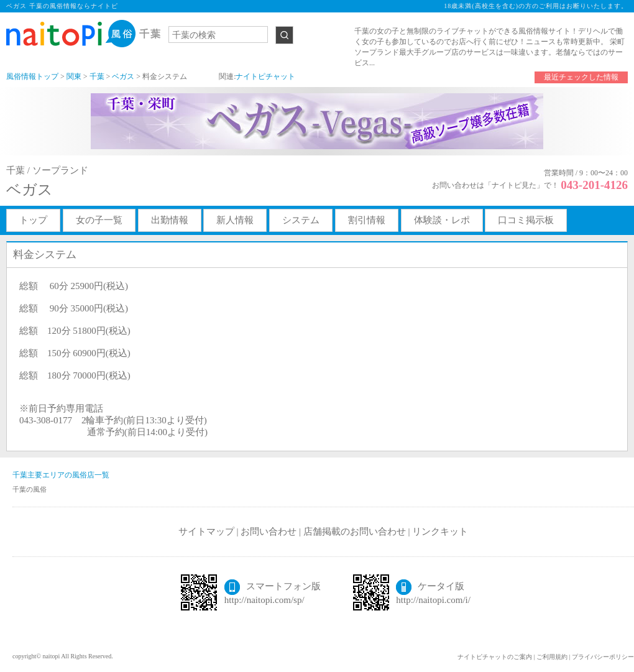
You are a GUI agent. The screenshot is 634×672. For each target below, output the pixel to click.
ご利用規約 (552, 657)
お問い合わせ (269, 532)
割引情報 (367, 220)
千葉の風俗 (30, 489)
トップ (33, 220)
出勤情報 (170, 220)
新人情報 (235, 220)
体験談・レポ (442, 220)
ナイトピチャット (265, 76)
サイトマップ (206, 532)
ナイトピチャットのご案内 (495, 657)
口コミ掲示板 (526, 220)
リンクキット (440, 532)
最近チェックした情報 (581, 77)
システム (301, 220)
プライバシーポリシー (603, 657)
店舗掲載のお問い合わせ (355, 532)
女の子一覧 (99, 220)
